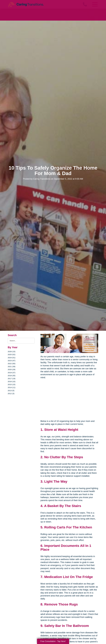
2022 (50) (12, 364)
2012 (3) (11, 393)
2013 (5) (11, 391)
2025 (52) (12, 354)
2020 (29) (12, 369)
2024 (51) (12, 358)
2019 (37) (12, 373)
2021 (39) (12, 366)
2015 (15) (12, 384)
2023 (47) (12, 361)
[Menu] (95, 4)
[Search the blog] (21, 341)
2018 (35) (12, 376)
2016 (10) (12, 381)
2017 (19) (12, 378)
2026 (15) (12, 351)
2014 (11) (12, 387)
